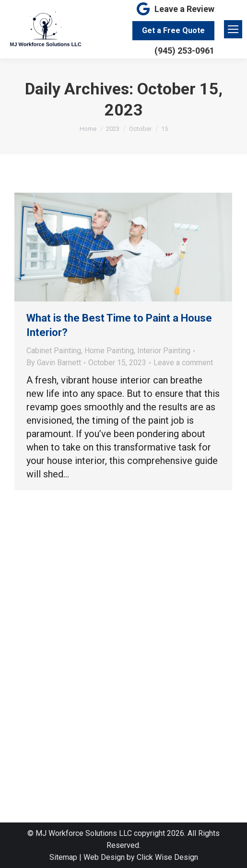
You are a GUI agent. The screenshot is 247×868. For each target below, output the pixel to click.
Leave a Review (175, 9)
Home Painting (109, 351)
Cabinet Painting (54, 351)
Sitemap (63, 857)
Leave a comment (183, 363)
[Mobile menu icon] (233, 29)
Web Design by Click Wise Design (141, 857)
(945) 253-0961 (184, 51)
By (54, 363)
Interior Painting (164, 351)
